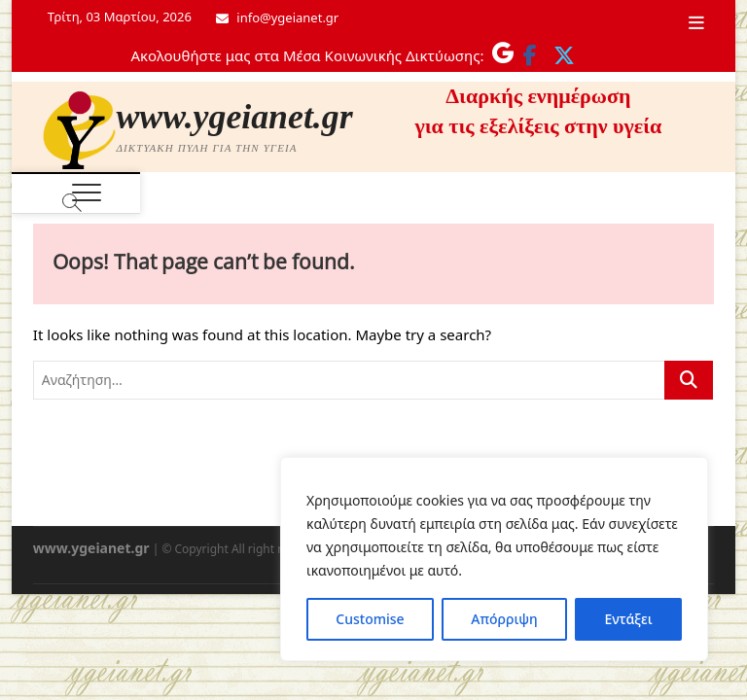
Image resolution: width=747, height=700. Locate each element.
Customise (370, 619)
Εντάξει (628, 619)
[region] (494, 559)
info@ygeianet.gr (277, 17)
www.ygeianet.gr (235, 117)
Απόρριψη (504, 619)
